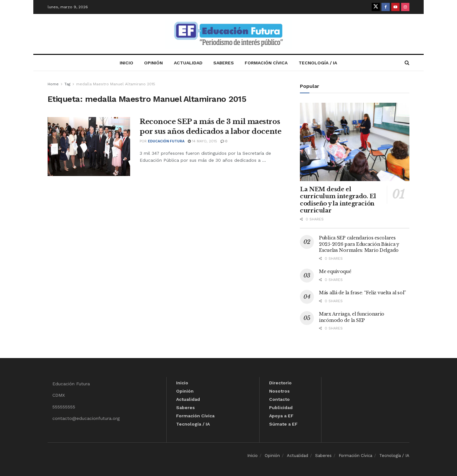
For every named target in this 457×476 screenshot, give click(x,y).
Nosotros (279, 391)
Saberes (224, 63)
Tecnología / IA (318, 63)
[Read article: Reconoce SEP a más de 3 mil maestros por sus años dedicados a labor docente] (89, 147)
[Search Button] (407, 63)
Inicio (126, 63)
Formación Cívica (266, 63)
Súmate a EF (283, 424)
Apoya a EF (281, 416)
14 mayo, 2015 (202, 141)
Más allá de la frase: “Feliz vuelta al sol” (362, 293)
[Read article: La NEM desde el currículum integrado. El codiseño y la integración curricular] (355, 142)
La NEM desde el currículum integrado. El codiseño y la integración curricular (338, 200)
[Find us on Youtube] (395, 7)
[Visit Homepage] (228, 34)
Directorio (280, 383)
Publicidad (281, 408)
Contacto (279, 399)
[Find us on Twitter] (376, 7)
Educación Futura (166, 141)
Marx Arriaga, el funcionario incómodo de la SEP (352, 317)
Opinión (153, 63)
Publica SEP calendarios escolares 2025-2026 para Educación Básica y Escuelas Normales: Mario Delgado (359, 244)
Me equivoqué (335, 271)
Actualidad (188, 63)
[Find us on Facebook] (386, 7)
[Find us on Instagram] (405, 7)
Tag (67, 84)
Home (53, 84)
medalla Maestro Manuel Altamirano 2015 (116, 84)
